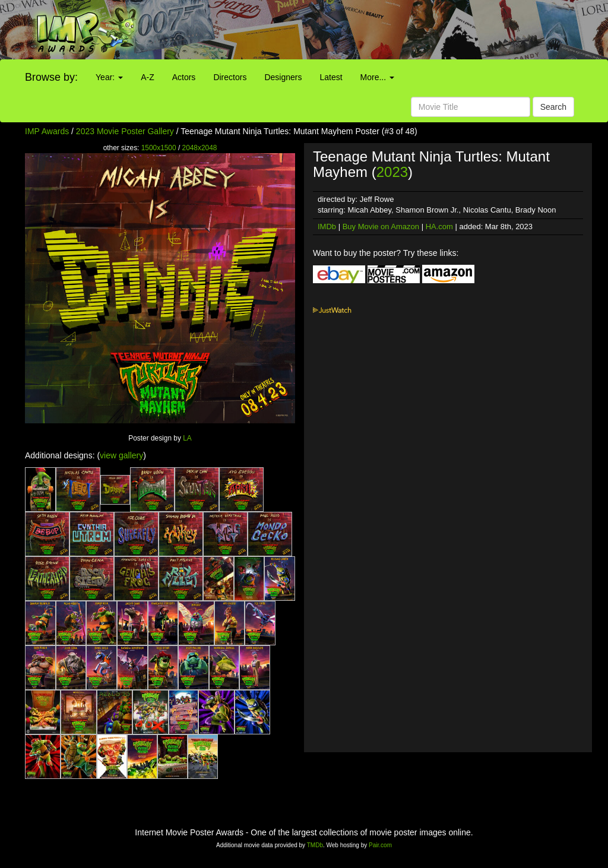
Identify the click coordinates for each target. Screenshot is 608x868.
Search (553, 107)
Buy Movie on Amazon (381, 226)
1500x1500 (159, 148)
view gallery (121, 455)
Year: (109, 77)
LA (187, 438)
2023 (392, 172)
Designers (283, 77)
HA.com (439, 226)
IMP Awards (47, 131)
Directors (230, 77)
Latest (331, 77)
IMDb (327, 226)
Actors (184, 77)
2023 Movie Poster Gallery (125, 131)
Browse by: (51, 77)
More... (377, 77)
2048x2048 (200, 148)
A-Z (148, 77)
